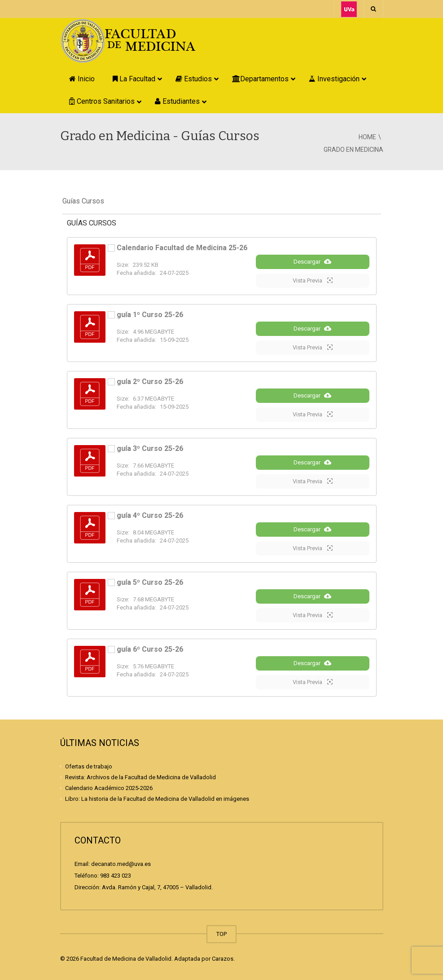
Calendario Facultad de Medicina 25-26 (182, 248)
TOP (221, 934)
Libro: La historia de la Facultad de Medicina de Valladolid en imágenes (157, 799)
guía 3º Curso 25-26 (150, 448)
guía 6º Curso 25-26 (150, 649)
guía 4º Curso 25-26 (150, 515)
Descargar (312, 261)
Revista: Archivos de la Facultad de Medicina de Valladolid (140, 777)
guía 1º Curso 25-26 (150, 315)
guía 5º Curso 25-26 (150, 582)
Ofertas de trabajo (89, 766)
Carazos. (223, 959)
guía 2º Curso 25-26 (150, 382)
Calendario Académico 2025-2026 (109, 788)
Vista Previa (313, 280)
